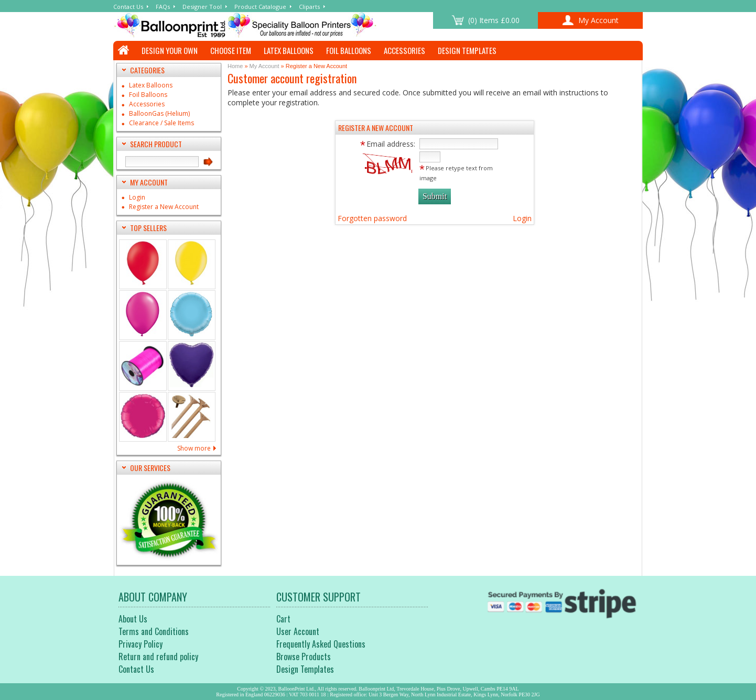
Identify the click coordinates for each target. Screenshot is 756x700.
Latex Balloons (289, 50)
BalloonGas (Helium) (159, 114)
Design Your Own (170, 50)
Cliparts (309, 7)
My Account (264, 66)
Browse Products (304, 657)
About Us (133, 619)
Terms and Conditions (154, 631)
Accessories (404, 50)
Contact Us (128, 7)
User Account (298, 631)
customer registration (273, 25)
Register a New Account (164, 207)
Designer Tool (202, 7)
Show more (194, 448)
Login (137, 198)
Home (235, 66)
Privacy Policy (141, 644)
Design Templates (467, 50)
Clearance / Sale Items (161, 123)
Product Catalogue (260, 7)
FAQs (163, 7)
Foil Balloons (349, 50)
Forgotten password (372, 218)
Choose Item (231, 50)
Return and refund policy (158, 657)
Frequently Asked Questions (321, 644)
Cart (283, 619)
